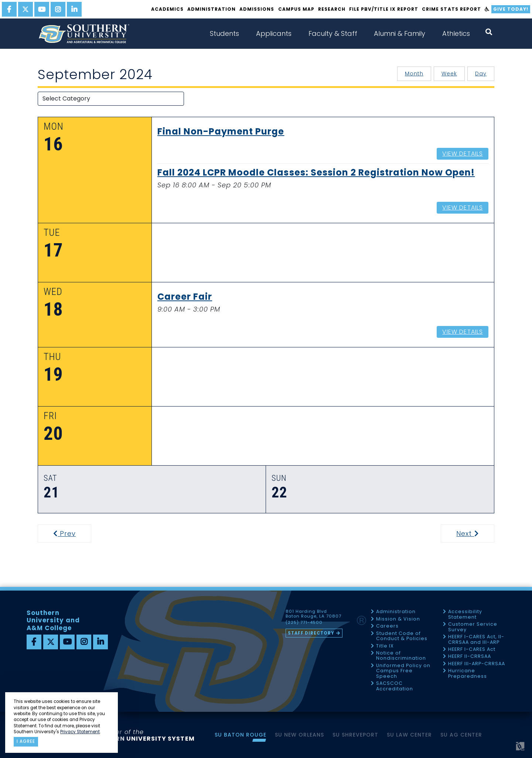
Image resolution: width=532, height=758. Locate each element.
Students (224, 33)
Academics (167, 9)
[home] (84, 34)
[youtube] (42, 9)
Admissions (257, 9)
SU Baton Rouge (241, 735)
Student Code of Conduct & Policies (402, 636)
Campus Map (296, 9)
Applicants (274, 33)
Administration (212, 9)
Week (449, 74)
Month (414, 74)
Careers (387, 626)
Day (481, 74)
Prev (69, 533)
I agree (26, 741)
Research (332, 9)
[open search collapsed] (489, 32)
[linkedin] (74, 9)
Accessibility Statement (465, 614)
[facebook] (9, 9)
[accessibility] (487, 9)
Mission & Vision (398, 619)
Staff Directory (311, 633)
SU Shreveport (355, 735)
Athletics (456, 33)
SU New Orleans (299, 735)
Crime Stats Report (451, 9)
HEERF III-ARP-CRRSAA (477, 664)
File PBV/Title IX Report (384, 9)
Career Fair (185, 297)
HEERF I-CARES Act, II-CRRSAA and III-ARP (476, 640)
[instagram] (58, 9)
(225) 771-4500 (304, 623)
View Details (462, 154)
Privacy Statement (80, 732)
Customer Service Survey (473, 627)
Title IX (385, 646)
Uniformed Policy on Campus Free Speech (403, 671)
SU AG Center (461, 735)
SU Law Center (409, 735)
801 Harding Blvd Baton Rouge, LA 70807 (313, 614)
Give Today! (511, 9)
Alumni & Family (400, 33)
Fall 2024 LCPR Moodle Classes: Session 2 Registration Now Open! (316, 173)
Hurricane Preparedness (468, 674)
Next (475, 533)
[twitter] (25, 9)
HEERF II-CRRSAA (470, 657)
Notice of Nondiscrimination (401, 656)
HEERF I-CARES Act (472, 650)
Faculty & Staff (333, 33)
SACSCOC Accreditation (395, 686)
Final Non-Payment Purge (221, 132)
